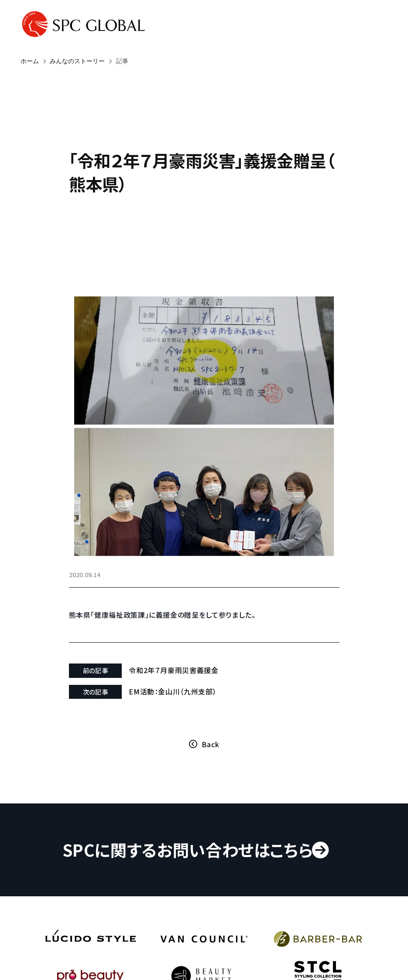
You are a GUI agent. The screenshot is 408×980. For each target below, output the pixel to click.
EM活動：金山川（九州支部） (173, 691)
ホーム (30, 61)
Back (211, 744)
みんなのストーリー (77, 61)
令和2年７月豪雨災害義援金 (173, 670)
